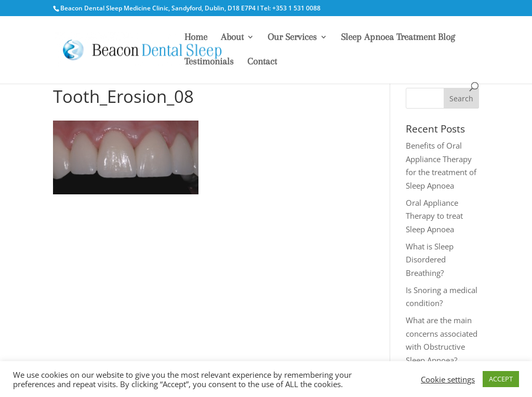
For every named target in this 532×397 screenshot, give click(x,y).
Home (196, 38)
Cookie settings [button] (448, 379)
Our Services (292, 38)
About (232, 38)
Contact (262, 62)
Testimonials (209, 62)
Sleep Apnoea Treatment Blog (398, 38)
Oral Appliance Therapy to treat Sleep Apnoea (434, 216)
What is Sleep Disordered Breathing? (430, 260)
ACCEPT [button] (501, 379)
